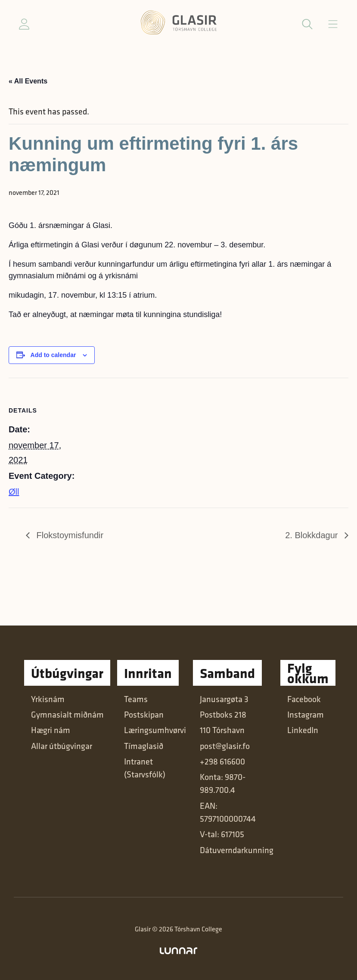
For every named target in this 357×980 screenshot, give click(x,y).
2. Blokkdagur (313, 535)
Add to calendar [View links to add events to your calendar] (53, 355)
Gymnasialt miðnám (67, 714)
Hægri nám (51, 730)
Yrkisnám (48, 699)
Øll (14, 492)
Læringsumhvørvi (155, 730)
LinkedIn (303, 730)
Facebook (304, 699)
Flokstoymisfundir (69, 535)
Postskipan (144, 714)
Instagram (306, 714)
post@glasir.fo (225, 746)
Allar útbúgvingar (62, 746)
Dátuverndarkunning (237, 850)
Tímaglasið (144, 746)
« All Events (28, 81)
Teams (136, 699)
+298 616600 (222, 761)
